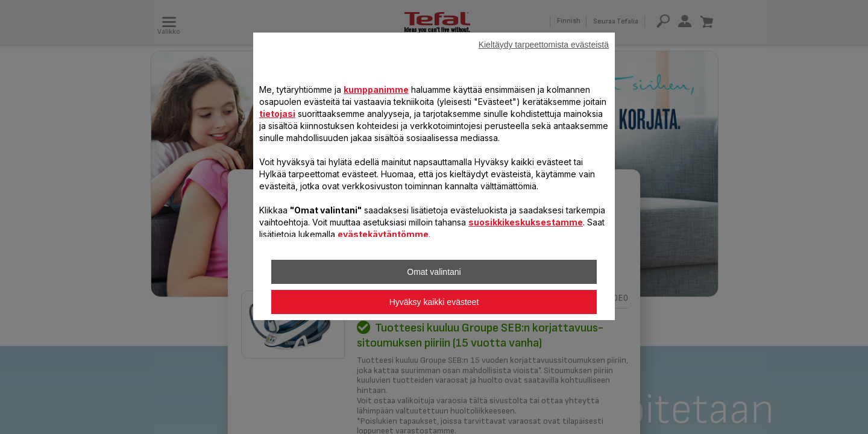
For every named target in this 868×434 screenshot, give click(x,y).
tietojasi (277, 114)
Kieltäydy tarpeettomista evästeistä (544, 45)
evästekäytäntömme (383, 234)
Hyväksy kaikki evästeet (434, 302)
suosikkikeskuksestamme (526, 222)
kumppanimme (376, 90)
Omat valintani (434, 272)
